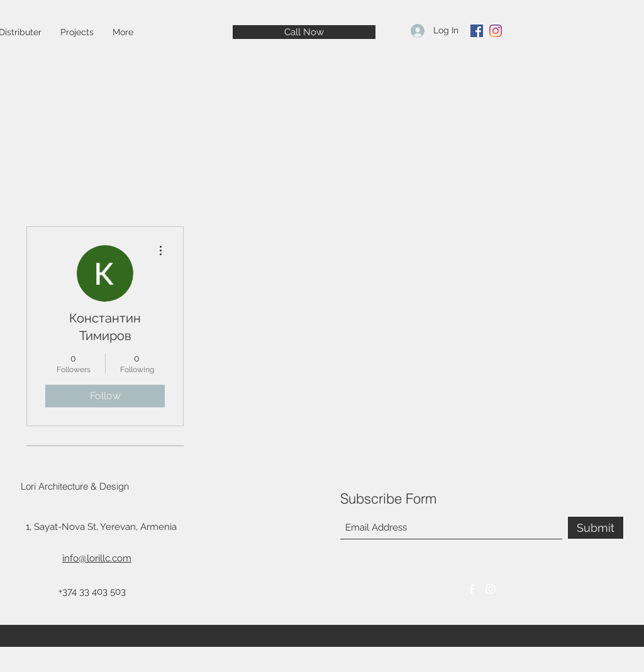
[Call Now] (304, 32)
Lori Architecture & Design (75, 486)
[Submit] (596, 528)
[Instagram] (496, 31)
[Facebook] (477, 31)
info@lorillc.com (97, 558)
